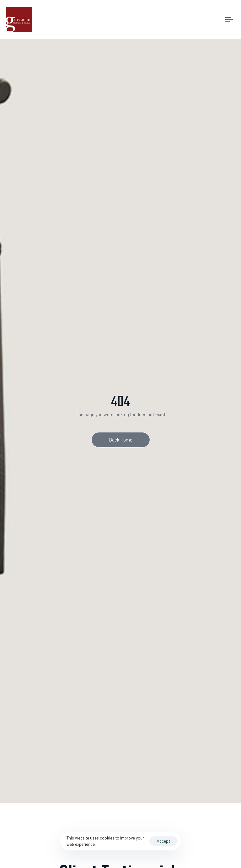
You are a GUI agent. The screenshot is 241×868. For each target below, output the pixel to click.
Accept (163, 841)
